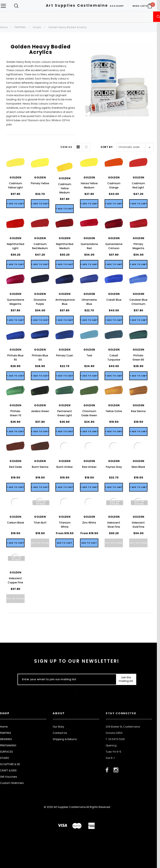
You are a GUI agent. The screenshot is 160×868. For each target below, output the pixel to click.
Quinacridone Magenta (16, 302)
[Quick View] (65, 543)
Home (4, 27)
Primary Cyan (65, 355)
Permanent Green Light (65, 413)
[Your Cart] (150, 6)
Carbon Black (16, 523)
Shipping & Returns (65, 739)
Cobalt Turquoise (114, 358)
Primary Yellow (40, 183)
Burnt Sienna (40, 467)
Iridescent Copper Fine (15, 580)
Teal (89, 355)
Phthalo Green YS (16, 413)
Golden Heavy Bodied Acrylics (67, 27)
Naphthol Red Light (16, 246)
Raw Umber (89, 467)
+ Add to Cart (15, 204)
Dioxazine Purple (40, 302)
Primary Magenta (138, 246)
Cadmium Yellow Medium (65, 188)
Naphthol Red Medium (65, 246)
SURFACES (6, 752)
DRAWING (6, 739)
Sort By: (107, 147)
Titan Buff (40, 523)
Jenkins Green (40, 411)
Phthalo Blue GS (40, 358)
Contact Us (60, 733)
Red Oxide (16, 467)
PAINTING (20, 27)
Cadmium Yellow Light (15, 185)
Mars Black (138, 467)
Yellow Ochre (114, 411)
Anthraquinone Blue (65, 302)
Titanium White (65, 525)
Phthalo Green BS (138, 358)
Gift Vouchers (9, 777)
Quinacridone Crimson (114, 246)
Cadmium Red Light (138, 185)
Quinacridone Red (89, 246)
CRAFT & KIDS (8, 770)
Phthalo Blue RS (15, 358)
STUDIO (4, 758)
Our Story (58, 727)
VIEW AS (66, 147)
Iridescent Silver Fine (114, 525)
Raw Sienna (138, 411)
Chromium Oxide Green (89, 413)
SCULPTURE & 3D (10, 764)
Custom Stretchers (12, 783)
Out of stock (40, 543)
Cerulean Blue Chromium (138, 302)
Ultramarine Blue (89, 302)
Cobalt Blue (114, 300)
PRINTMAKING (8, 745)
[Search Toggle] (16, 6)
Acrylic (37, 27)
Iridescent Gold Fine (138, 525)
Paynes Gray (114, 467)
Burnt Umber (65, 467)
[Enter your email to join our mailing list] (66, 679)
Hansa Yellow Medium (89, 185)
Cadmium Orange (114, 185)
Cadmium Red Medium (40, 246)
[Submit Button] (126, 679)
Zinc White (89, 523)
